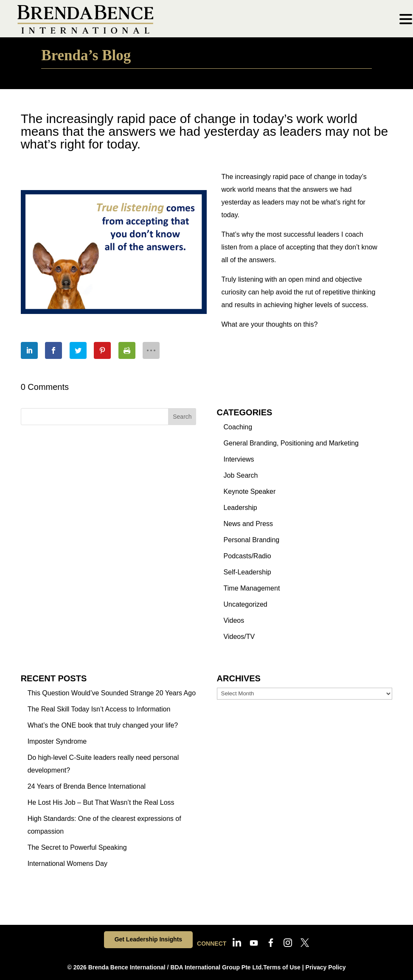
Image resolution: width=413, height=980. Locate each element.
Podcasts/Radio (247, 556)
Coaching (238, 427)
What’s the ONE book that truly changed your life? (103, 725)
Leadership (240, 508)
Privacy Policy (326, 967)
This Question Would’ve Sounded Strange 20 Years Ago (112, 693)
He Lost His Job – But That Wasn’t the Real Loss (101, 802)
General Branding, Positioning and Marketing (291, 443)
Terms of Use (282, 967)
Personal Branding (252, 540)
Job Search (241, 475)
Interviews (239, 459)
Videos (234, 620)
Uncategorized (246, 604)
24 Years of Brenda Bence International (87, 786)
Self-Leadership (247, 572)
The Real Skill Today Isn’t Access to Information (99, 709)
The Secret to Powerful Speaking (77, 847)
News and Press (249, 524)
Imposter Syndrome (57, 741)
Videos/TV (239, 637)
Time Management (252, 588)
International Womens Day (67, 864)
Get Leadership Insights (148, 939)
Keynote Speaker (250, 491)
